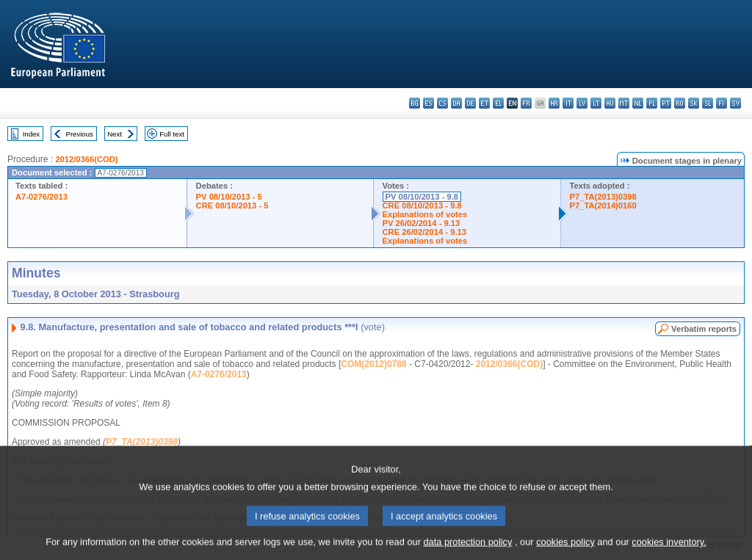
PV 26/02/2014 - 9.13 (422, 223)
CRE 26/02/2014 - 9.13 (424, 232)
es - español (429, 103)
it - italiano (568, 103)
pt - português (666, 103)
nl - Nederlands (638, 103)
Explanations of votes (425, 214)
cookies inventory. (669, 551)
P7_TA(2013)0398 (603, 197)
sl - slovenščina (708, 103)
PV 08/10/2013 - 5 (229, 197)
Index (31, 134)
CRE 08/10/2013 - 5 (232, 206)
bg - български (415, 103)
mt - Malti (624, 103)
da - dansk (456, 103)
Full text (172, 134)
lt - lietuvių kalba (596, 103)
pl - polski (652, 103)
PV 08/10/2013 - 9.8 (422, 197)
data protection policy (467, 551)
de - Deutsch (470, 103)
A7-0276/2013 (41, 197)
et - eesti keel (484, 103)
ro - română (680, 103)
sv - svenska (735, 103)
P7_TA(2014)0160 (603, 206)
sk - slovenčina (694, 103)
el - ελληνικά (498, 103)
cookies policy (565, 551)
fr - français (526, 103)
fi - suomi (722, 103)
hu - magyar (610, 103)
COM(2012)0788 (373, 364)
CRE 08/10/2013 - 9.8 (422, 206)
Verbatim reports (704, 329)
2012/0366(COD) (86, 159)
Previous (80, 134)
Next (115, 134)
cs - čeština (442, 103)
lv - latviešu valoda (582, 103)
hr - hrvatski (554, 103)
